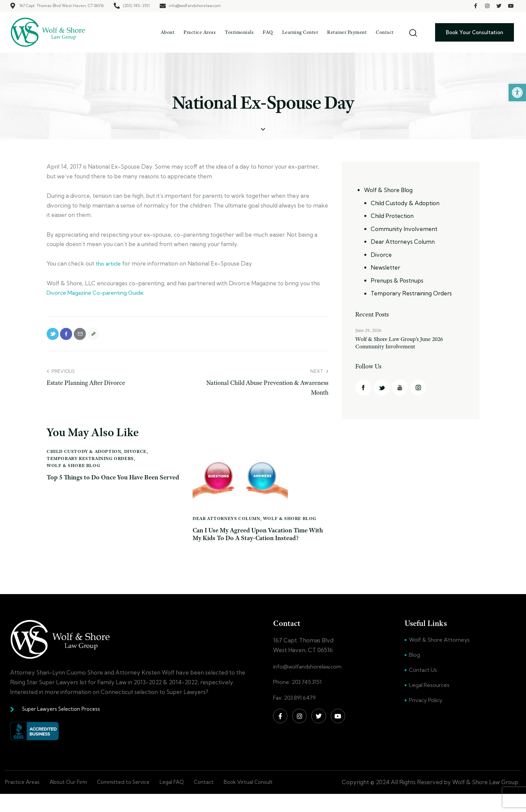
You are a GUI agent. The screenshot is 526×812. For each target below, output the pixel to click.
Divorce (135, 455)
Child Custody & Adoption (84, 455)
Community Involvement (404, 229)
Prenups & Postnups (397, 280)
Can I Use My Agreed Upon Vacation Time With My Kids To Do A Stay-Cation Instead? (253, 544)
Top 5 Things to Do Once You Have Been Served (105, 487)
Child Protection (392, 216)
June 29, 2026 (368, 330)
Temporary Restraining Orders (90, 462)
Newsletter (385, 267)
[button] (517, 93)
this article (109, 263)
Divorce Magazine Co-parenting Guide (98, 293)
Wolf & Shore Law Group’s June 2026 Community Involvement (404, 345)
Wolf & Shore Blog (73, 469)
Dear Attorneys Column (226, 522)
